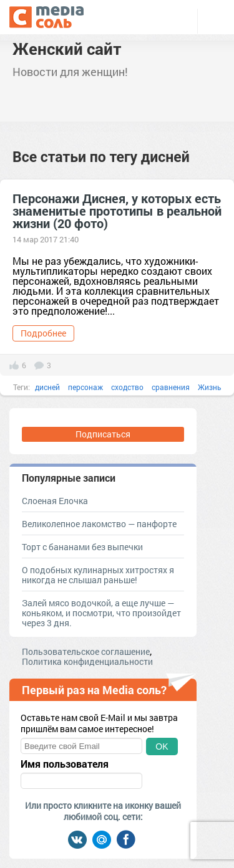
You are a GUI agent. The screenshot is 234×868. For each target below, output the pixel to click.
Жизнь (210, 387)
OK (162, 746)
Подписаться (103, 434)
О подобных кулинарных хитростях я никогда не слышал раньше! (98, 575)
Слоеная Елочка (55, 501)
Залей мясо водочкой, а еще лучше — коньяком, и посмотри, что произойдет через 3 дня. (101, 613)
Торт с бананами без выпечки (82, 547)
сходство (127, 387)
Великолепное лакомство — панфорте (99, 524)
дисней (47, 387)
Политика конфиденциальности (87, 661)
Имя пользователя (65, 764)
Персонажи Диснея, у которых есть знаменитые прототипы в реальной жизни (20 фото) (117, 211)
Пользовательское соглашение (86, 651)
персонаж (85, 387)
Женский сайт (67, 49)
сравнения (171, 387)
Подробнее (43, 333)
